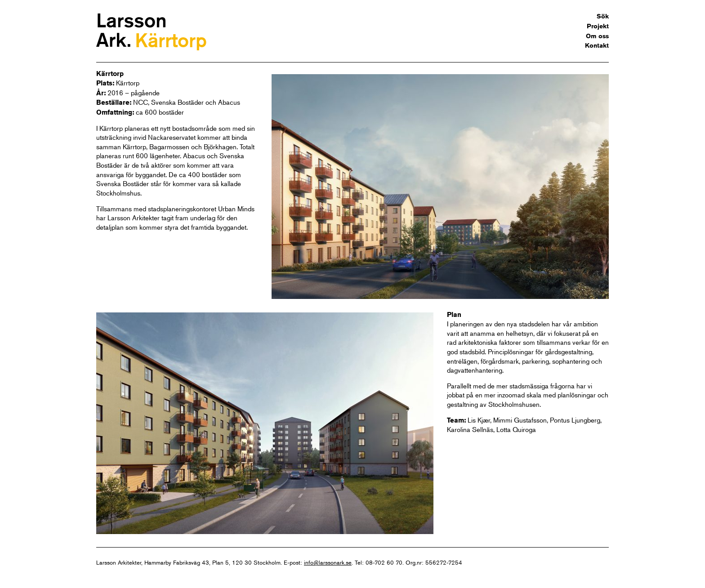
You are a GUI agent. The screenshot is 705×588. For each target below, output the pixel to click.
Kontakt (597, 45)
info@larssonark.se (328, 562)
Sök (603, 16)
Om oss (597, 36)
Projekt (598, 26)
